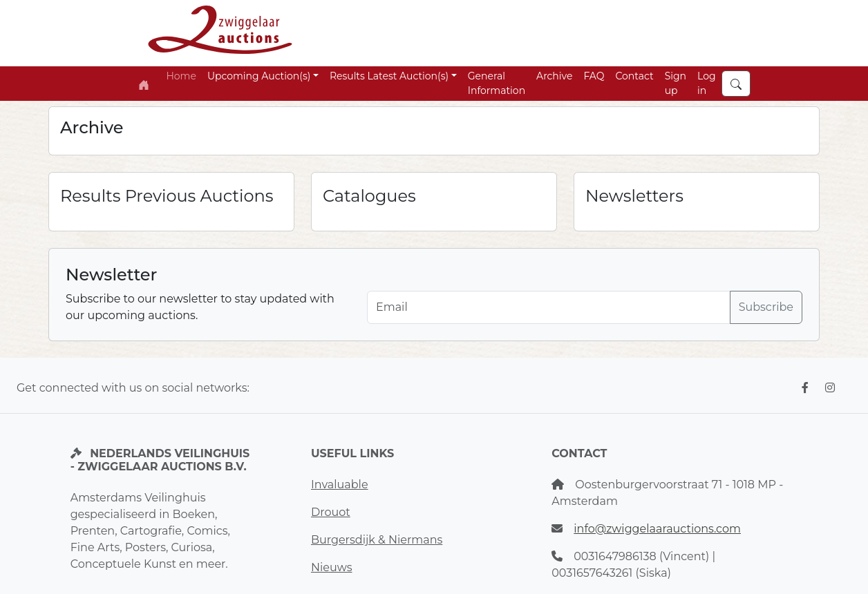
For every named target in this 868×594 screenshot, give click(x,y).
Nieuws (332, 567)
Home (181, 76)
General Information (497, 83)
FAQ (594, 76)
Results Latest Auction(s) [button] (389, 76)
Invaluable (340, 485)
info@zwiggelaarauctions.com (657, 529)
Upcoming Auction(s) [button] (259, 76)
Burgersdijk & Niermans (377, 540)
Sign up (676, 83)
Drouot (331, 512)
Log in (707, 83)
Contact (634, 76)
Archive (554, 76)
